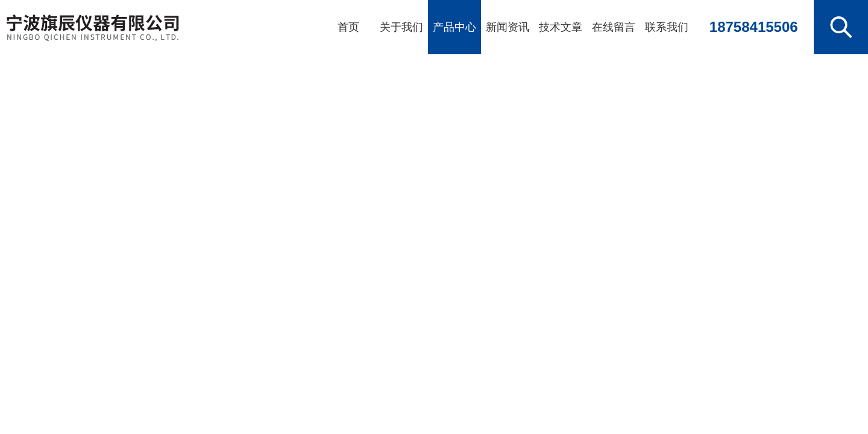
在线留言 (614, 27)
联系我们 (667, 27)
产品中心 (454, 27)
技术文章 (561, 27)
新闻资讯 (508, 27)
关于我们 (401, 27)
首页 (348, 27)
